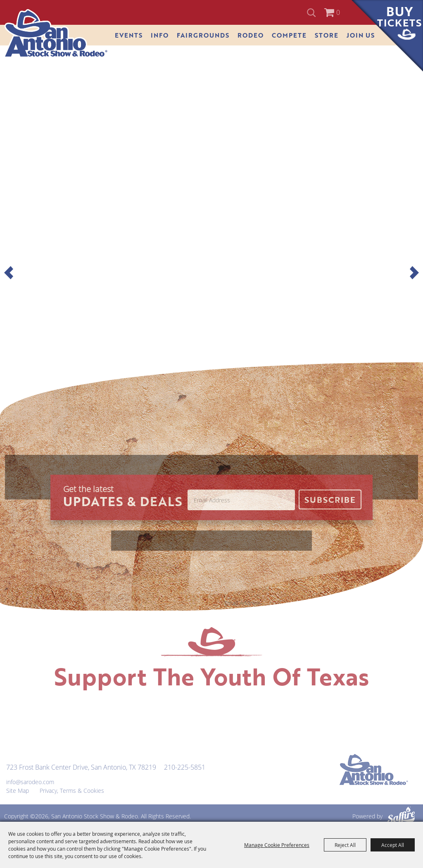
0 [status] (338, 12)
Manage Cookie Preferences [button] (277, 845)
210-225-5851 (185, 767)
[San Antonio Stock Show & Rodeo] (56, 33)
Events (129, 35)
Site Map (18, 791)
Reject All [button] (345, 845)
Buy (399, 16)
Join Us (361, 35)
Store (327, 35)
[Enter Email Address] (241, 500)
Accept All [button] (393, 845)
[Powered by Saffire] (401, 816)
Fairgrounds (203, 35)
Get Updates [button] (330, 499)
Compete (289, 35)
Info (160, 35)
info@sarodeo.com (30, 782)
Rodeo (251, 35)
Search (312, 12)
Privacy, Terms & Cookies (72, 791)
